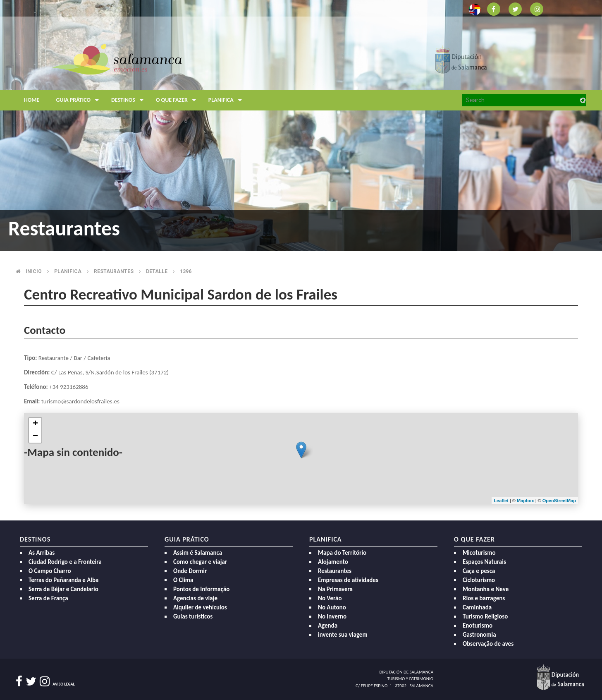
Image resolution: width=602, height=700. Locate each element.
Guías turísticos (193, 616)
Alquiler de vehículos (200, 607)
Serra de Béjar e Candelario (63, 589)
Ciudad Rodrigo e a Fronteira (65, 562)
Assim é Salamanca (198, 553)
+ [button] (35, 424)
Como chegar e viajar (200, 562)
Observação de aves (488, 644)
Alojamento (333, 562)
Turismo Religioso (485, 616)
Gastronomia (479, 635)
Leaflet (501, 501)
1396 (186, 271)
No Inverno (332, 616)
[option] (301, 126)
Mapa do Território (342, 553)
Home (32, 100)
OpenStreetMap (559, 501)
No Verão (330, 598)
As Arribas (42, 553)
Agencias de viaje (195, 598)
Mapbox (526, 501)
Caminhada (477, 607)
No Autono (332, 607)
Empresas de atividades (348, 580)
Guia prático (79, 100)
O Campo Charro (50, 571)
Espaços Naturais (484, 562)
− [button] (35, 436)
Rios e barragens (484, 598)
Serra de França (48, 598)
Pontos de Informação (201, 589)
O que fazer (178, 100)
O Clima (183, 580)
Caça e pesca (479, 571)
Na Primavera (335, 589)
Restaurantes (114, 271)
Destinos (129, 100)
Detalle (157, 271)
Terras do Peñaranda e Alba (64, 580)
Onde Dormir (190, 571)
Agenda (328, 626)
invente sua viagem (343, 635)
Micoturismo (479, 553)
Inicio (34, 271)
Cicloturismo (479, 580)
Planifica (227, 100)
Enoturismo (478, 626)
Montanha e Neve (486, 589)
